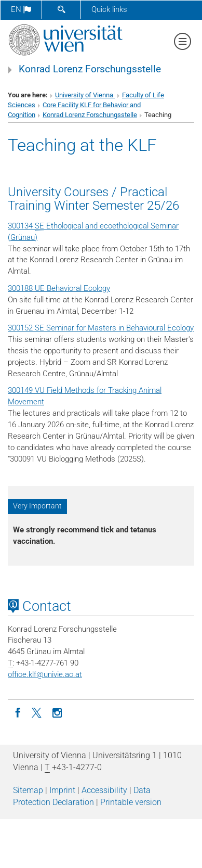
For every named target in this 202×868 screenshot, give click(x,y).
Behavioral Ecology (78, 288)
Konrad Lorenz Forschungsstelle (90, 69)
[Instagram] (57, 712)
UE (40, 288)
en (21, 9)
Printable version (131, 802)
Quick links (109, 9)
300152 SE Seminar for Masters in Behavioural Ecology (101, 328)
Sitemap (28, 790)
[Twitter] (37, 712)
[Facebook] (18, 712)
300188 (20, 288)
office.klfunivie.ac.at (45, 674)
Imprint (62, 790)
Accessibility (104, 790)
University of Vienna (85, 95)
